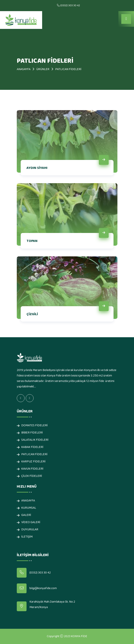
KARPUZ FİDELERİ (33, 462)
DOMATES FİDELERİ (34, 426)
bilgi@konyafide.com (43, 588)
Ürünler (43, 69)
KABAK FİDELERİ (32, 447)
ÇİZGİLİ (32, 314)
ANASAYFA (24, 69)
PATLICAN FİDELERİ (34, 454)
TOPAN (32, 241)
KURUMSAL (29, 508)
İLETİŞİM (27, 537)
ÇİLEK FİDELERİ (32, 476)
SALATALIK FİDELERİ (35, 440)
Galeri (26, 515)
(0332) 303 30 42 (70, 6)
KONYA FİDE (79, 636)
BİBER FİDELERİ (32, 433)
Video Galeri (31, 522)
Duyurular (30, 530)
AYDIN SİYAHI (37, 168)
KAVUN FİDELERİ (32, 469)
